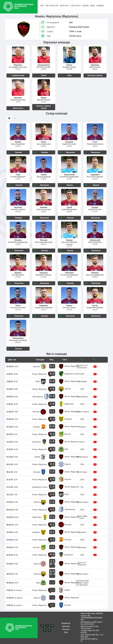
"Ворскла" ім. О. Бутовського (82, 366)
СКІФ (82, 374)
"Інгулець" (82, 427)
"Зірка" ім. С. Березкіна (82, 564)
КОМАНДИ (100, 6)
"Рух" (82, 487)
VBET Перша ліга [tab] (52, 6)
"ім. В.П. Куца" (82, 472)
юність (82, 442)
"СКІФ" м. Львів (75, 31)
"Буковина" (82, 532)
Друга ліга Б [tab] (76, 6)
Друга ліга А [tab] (65, 6)
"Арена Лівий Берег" (82, 517)
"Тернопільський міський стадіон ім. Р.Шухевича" (82, 583)
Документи (66, 623)
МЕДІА (92, 6)
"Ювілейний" (82, 382)
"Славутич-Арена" (82, 412)
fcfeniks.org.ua (75, 36)
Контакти (66, 629)
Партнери (66, 626)
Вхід (66, 632)
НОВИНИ (85, 6)
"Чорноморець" (82, 397)
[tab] (9, 118)
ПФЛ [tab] (42, 6)
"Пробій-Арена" (82, 457)
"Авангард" (82, 547)
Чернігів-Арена (82, 502)
